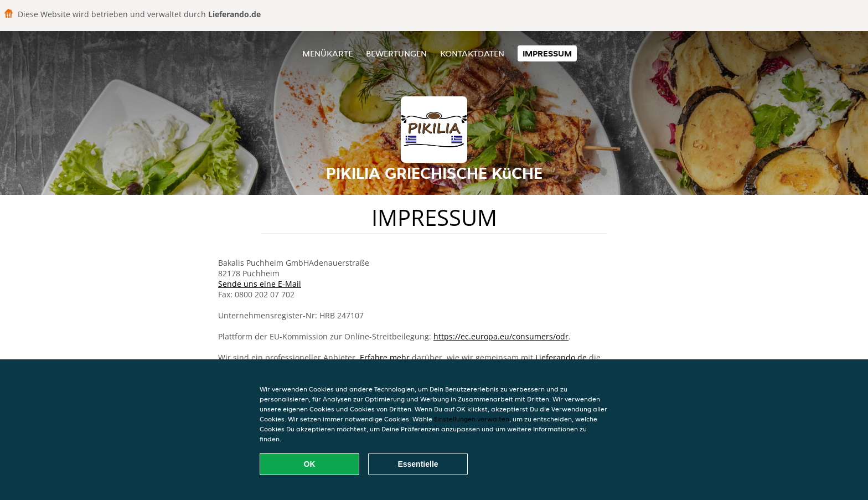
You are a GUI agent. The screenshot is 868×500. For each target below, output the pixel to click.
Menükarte (327, 53)
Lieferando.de (561, 357)
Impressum (547, 53)
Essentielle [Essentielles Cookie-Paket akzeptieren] (418, 464)
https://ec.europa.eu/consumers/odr (501, 336)
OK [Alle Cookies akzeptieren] (310, 464)
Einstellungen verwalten (472, 419)
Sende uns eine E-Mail (260, 284)
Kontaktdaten (472, 53)
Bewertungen (396, 53)
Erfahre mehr (385, 357)
